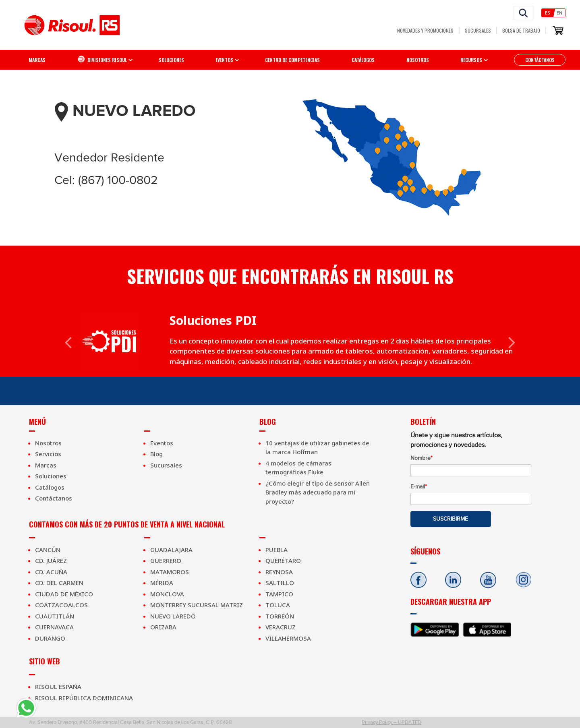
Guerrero (166, 560)
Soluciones (171, 60)
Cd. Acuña (51, 572)
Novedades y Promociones (425, 30)
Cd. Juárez (51, 560)
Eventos (162, 443)
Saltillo (280, 583)
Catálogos (363, 60)
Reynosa (279, 572)
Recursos (471, 60)
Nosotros (418, 60)
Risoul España (58, 687)
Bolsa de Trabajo (521, 30)
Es (548, 13)
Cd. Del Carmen (59, 583)
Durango (50, 638)
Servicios (48, 454)
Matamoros (170, 572)
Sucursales (478, 30)
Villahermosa (288, 638)
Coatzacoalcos (61, 605)
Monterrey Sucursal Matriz (197, 605)
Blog (156, 454)
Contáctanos (540, 60)
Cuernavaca (54, 627)
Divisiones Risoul (102, 59)
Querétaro (283, 560)
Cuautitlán (55, 616)
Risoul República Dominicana (84, 698)
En (559, 13)
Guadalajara (171, 550)
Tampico (279, 594)
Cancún (48, 550)
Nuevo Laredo (173, 616)
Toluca (278, 605)
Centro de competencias (292, 60)
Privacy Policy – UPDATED (391, 722)
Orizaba (163, 627)
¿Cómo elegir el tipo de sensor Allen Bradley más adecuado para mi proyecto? (318, 492)
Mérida (162, 583)
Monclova (167, 594)
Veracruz (281, 627)
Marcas (37, 60)
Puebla (277, 550)
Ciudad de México (64, 594)
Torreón (280, 616)
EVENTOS (224, 60)
